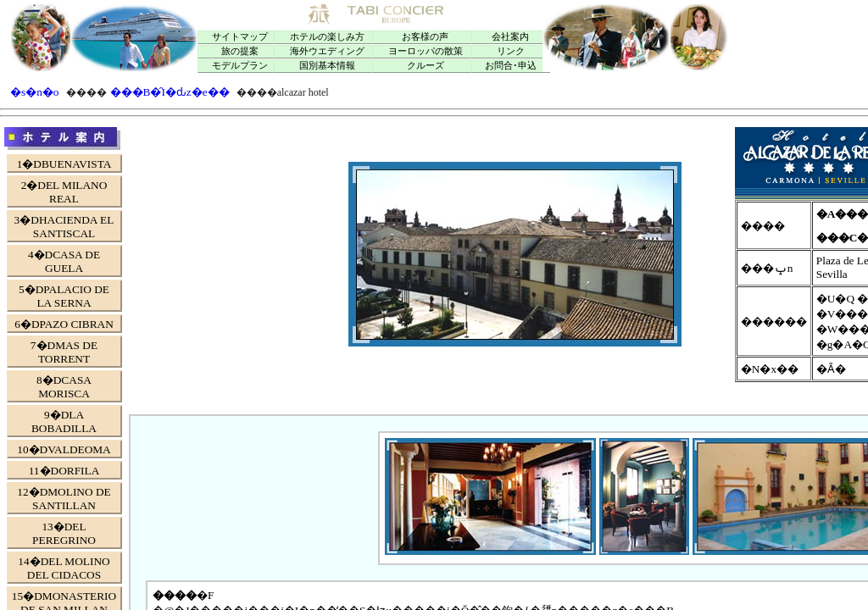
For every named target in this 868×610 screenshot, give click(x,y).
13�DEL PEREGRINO (64, 533)
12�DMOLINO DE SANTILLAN (64, 499)
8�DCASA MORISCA (64, 387)
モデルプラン (240, 66)
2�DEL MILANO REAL (64, 192)
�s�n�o (35, 92)
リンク (511, 51)
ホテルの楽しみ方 (327, 37)
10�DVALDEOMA (64, 449)
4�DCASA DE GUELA (64, 261)
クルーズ (426, 66)
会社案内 (510, 37)
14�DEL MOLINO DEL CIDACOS (64, 568)
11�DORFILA (64, 471)
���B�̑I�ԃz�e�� (170, 92)
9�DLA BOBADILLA (64, 421)
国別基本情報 (327, 66)
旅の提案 (240, 51)
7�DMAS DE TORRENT (64, 352)
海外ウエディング (327, 51)
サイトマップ (240, 37)
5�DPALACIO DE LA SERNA (64, 296)
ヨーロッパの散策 (426, 51)
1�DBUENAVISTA (64, 164)
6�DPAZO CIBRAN (64, 324)
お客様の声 (425, 37)
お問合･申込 (511, 66)
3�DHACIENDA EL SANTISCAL (64, 227)
